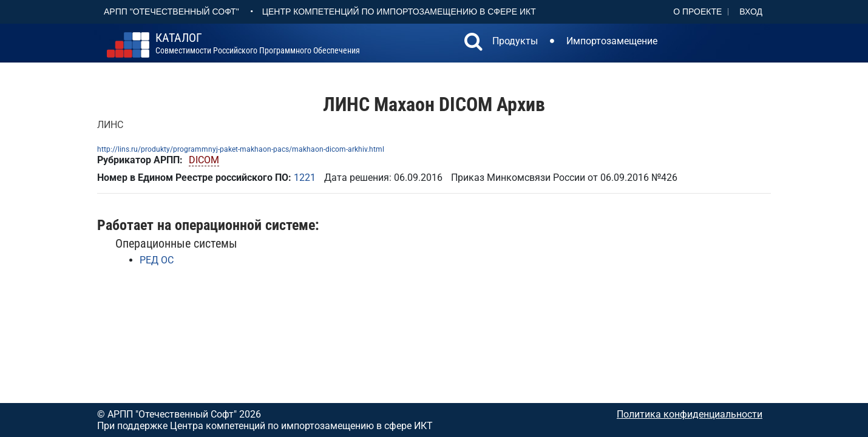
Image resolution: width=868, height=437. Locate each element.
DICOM (204, 160)
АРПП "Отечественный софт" (171, 12)
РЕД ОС (157, 260)
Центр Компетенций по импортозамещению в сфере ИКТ (399, 12)
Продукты (515, 41)
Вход (751, 12)
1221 (305, 178)
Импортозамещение (612, 41)
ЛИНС (110, 125)
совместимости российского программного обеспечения (258, 44)
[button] (473, 43)
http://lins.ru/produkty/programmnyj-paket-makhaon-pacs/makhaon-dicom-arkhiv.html (241, 149)
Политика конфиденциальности (690, 414)
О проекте (697, 12)
